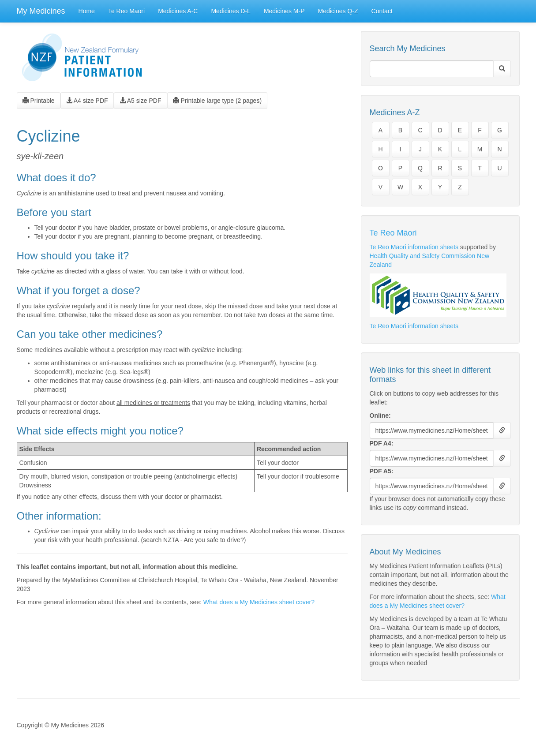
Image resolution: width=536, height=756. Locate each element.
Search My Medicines (408, 49)
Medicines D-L (231, 11)
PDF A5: (382, 471)
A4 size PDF (87, 101)
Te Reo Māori (126, 11)
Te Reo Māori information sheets (414, 247)
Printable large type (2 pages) (217, 101)
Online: (380, 415)
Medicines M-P (284, 11)
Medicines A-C (178, 11)
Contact (382, 11)
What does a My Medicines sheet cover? (259, 602)
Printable (39, 101)
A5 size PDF (141, 101)
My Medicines (41, 11)
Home (87, 11)
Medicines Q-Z (338, 11)
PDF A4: (382, 443)
